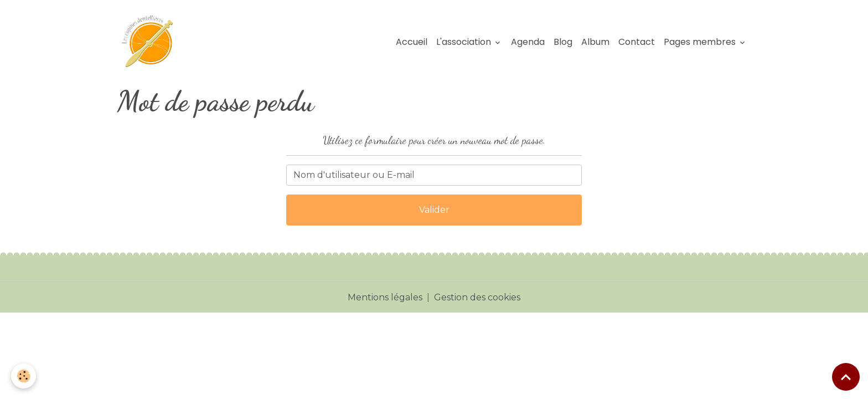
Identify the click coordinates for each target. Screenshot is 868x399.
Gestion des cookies (477, 297)
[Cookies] (24, 376)
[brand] (152, 42)
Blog (563, 42)
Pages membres (701, 42)
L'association (465, 42)
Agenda (528, 42)
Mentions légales (385, 297)
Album (595, 42)
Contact (637, 42)
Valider (434, 210)
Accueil (412, 42)
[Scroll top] (846, 377)
